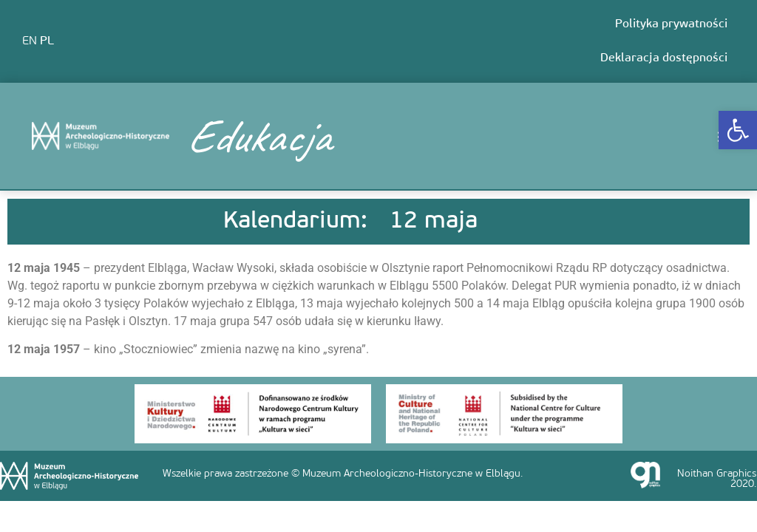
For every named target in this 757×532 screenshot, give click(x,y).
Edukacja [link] (258, 136)
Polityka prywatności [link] (671, 24)
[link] (738, 130)
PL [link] (47, 41)
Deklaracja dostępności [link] (664, 58)
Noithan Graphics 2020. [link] (717, 479)
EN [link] (30, 41)
